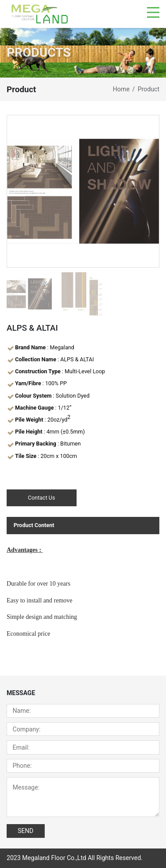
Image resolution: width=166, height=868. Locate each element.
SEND (26, 831)
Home (121, 89)
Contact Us (41, 498)
